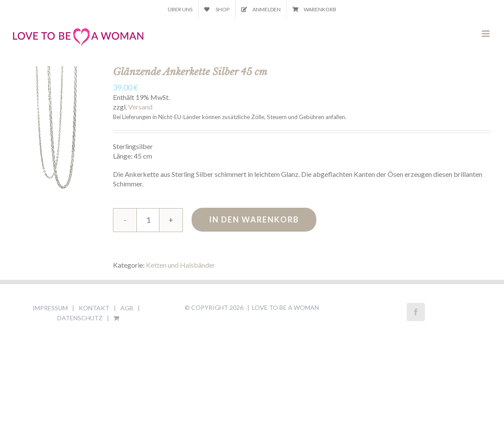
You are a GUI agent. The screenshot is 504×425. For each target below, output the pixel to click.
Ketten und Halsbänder (181, 265)
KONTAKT (94, 308)
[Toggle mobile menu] (486, 34)
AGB (127, 308)
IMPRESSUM (50, 308)
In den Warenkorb (254, 219)
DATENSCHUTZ (80, 318)
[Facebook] (416, 312)
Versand (140, 107)
